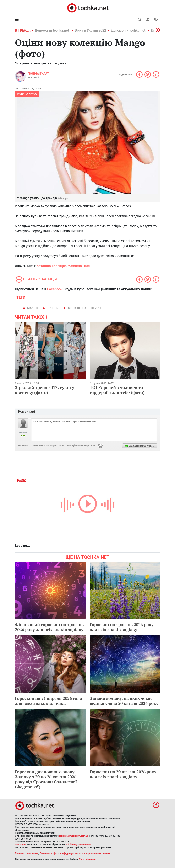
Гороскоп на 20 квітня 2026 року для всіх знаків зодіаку (123, 774)
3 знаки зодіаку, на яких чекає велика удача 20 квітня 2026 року (124, 701)
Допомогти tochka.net (52, 30)
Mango (32, 308)
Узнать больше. (88, 859)
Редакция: (21, 845)
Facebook (55, 289)
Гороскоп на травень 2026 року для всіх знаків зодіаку (122, 627)
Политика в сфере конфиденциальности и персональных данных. (75, 853)
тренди (53, 308)
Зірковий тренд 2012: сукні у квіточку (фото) (45, 390)
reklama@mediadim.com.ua (74, 836)
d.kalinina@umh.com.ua (78, 845)
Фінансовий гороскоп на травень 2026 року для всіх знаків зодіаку (49, 627)
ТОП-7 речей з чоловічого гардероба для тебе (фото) (117, 390)
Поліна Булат (38, 74)
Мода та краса (27, 94)
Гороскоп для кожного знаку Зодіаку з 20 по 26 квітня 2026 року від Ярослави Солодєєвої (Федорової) (46, 779)
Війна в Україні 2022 (90, 30)
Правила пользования (27, 853)
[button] (148, 20)
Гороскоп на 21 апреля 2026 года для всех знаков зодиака (48, 701)
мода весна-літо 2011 (85, 308)
